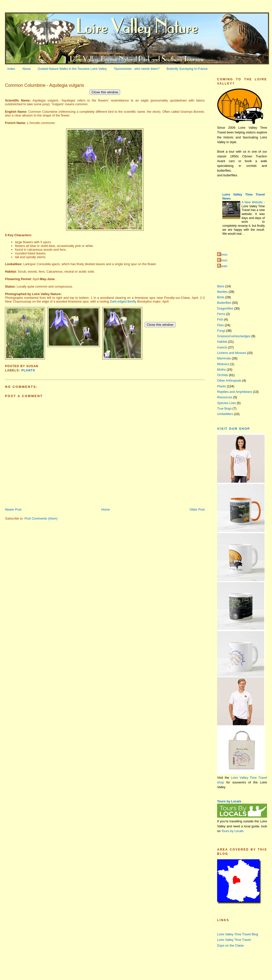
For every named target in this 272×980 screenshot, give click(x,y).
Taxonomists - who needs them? (137, 69)
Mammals (224, 358)
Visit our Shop (234, 429)
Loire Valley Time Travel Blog (238, 934)
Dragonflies (225, 308)
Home (106, 509)
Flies (220, 325)
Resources (225, 397)
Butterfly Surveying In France (187, 69)
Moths (221, 370)
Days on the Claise (230, 945)
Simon (223, 255)
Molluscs (223, 364)
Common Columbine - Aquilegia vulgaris (45, 85)
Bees (221, 286)
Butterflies (224, 303)
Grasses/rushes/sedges (234, 336)
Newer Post (13, 509)
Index (11, 69)
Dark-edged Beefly (123, 301)
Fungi (221, 331)
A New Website (253, 202)
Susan (223, 266)
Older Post (197, 509)
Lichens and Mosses (232, 353)
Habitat (222, 342)
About (26, 69)
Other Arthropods (229, 381)
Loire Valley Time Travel (234, 940)
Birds (221, 297)
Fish (220, 319)
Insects (222, 347)
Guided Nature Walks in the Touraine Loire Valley (72, 69)
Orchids (223, 375)
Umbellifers (225, 414)
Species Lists (226, 403)
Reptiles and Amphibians (235, 392)
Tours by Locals (229, 801)
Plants (28, 370)
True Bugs (224, 408)
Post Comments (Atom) (41, 518)
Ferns (221, 314)
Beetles (222, 292)
